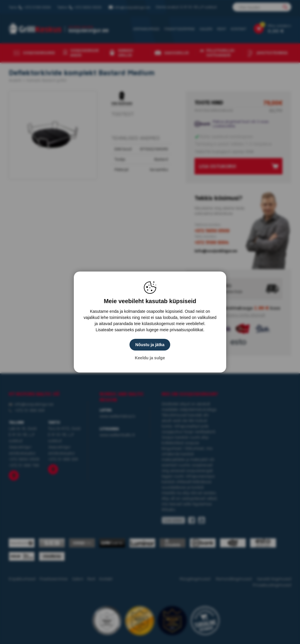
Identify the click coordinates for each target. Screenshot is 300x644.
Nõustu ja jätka (150, 345)
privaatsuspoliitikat (186, 330)
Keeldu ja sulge (150, 358)
